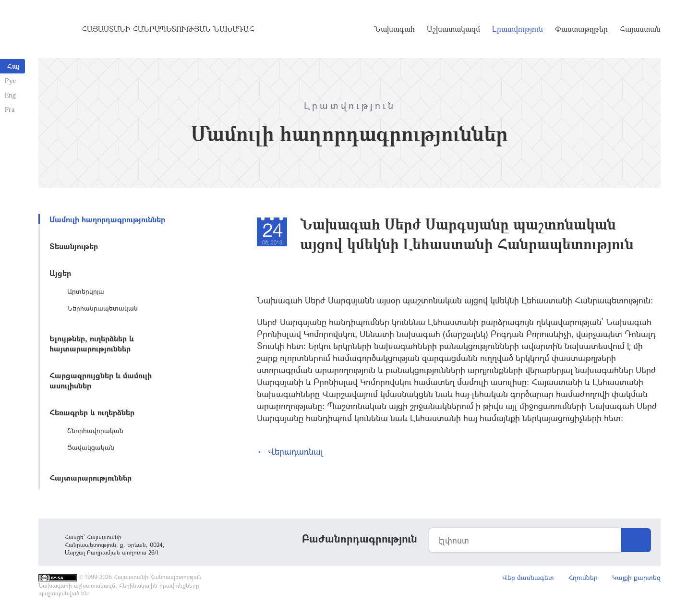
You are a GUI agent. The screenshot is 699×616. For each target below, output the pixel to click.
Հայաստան (640, 29)
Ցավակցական (91, 447)
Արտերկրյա (86, 291)
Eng (10, 95)
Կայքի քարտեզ (636, 577)
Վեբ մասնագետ (528, 577)
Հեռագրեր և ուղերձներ (92, 412)
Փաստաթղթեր (581, 29)
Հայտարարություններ (90, 477)
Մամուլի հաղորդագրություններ (107, 219)
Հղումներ (583, 577)
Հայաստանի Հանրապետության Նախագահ (168, 29)
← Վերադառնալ (290, 451)
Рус (10, 80)
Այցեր (60, 273)
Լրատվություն (518, 29)
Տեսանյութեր (74, 246)
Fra (10, 109)
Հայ (13, 66)
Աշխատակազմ (453, 29)
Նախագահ (394, 29)
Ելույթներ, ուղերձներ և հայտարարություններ (92, 343)
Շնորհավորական (95, 430)
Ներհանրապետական (102, 308)
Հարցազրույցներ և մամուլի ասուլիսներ (101, 380)
